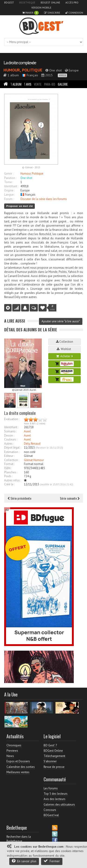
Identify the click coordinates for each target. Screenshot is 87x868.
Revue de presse (54, 767)
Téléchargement (54, 756)
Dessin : (9, 436)
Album (16, 84)
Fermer (52, 861)
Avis (28, 84)
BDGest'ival (51, 815)
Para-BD (50, 84)
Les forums (51, 788)
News (10, 756)
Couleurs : (11, 439)
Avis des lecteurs (55, 799)
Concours (50, 810)
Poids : (8, 476)
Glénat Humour (34, 460)
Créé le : (9, 484)
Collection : (12, 460)
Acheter (64, 356)
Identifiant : (11, 186)
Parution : (10, 178)
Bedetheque (27, 3)
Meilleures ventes (18, 772)
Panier (31, 13)
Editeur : (9, 456)
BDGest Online (50, 3)
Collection (64, 342)
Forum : (9, 199)
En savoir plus (24, 861)
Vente (38, 84)
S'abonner (50, 761)
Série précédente (19, 498)
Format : (9, 464)
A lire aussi (15, 321)
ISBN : (8, 468)
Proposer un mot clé (19, 206)
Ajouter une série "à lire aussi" (61, 321)
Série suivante (70, 498)
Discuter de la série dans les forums (44, 199)
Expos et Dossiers (18, 761)
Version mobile (41, 8)
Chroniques (14, 745)
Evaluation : (12, 419)
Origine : (9, 190)
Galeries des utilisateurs (59, 805)
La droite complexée (20, 63)
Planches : (11, 472)
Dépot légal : (13, 448)
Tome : (9, 182)
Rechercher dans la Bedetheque (19, 839)
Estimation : (12, 452)
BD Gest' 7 (50, 745)
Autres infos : (13, 480)
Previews (12, 751)
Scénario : (10, 431)
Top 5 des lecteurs (56, 794)
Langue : (10, 195)
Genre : (9, 174)
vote (53, 308)
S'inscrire (52, 13)
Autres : (9, 444)
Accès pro (72, 3)
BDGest (9, 3)
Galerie (63, 84)
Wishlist (64, 349)
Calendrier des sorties (21, 767)
